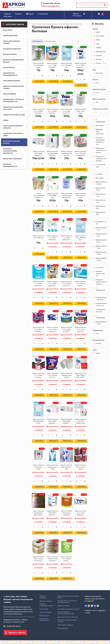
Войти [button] (76, 14)
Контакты (8, 16)
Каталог (18, 14)
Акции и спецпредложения (46, 609)
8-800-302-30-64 (51, 3)
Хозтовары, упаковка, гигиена (48, 24)
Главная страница (43, 601)
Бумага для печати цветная (68, 621)
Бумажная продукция (12, 49)
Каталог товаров (46, 605)
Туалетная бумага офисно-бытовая (70, 24)
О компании (43, 14)
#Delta (88, 616)
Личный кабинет (46, 616)
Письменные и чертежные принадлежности (67, 605)
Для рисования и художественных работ (66, 617)
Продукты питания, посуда (14, 115)
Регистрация (44, 619)
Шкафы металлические (12, 159)
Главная (7, 14)
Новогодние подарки (11, 81)
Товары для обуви (10, 36)
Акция (30, 14)
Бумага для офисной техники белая (68, 601)
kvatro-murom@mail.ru (50, 6)
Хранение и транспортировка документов (10, 151)
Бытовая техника (10, 54)
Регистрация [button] (79, 15)
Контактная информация (44, 623)
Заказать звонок (15, 636)
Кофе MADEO (8, 30)
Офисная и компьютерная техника (67, 625)
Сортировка (38, 41)
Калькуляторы (9, 67)
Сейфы (6, 120)
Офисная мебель (10, 94)
